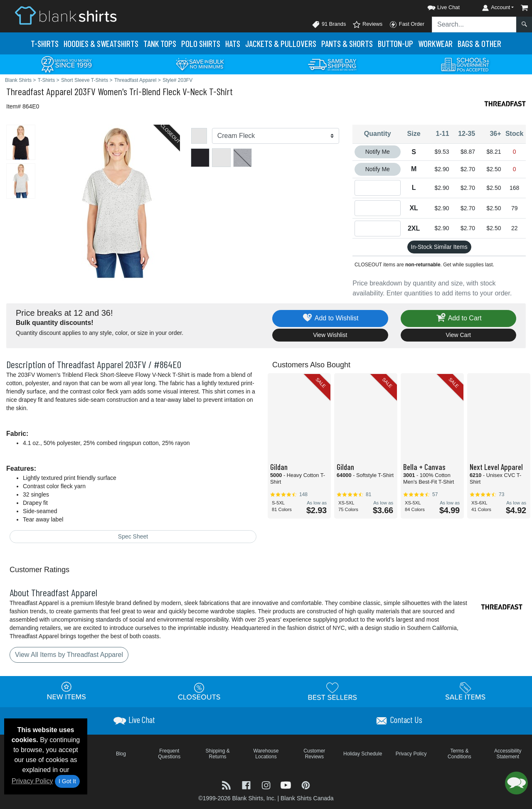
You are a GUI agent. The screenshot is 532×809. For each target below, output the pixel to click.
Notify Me (378, 152)
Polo (201, 43)
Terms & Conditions (459, 754)
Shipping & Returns (218, 754)
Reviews (367, 25)
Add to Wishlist (330, 318)
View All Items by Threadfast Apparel (69, 655)
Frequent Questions (169, 754)
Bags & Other (479, 43)
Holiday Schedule (363, 754)
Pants (347, 43)
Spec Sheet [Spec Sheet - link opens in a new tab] (133, 536)
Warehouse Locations (266, 754)
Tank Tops (160, 43)
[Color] (276, 136)
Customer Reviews (314, 754)
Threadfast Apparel (39, 91)
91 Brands (329, 25)
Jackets (281, 43)
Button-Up (395, 43)
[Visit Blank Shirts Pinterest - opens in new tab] (306, 784)
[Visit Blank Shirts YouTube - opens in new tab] (287, 784)
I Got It (67, 781)
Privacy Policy (32, 781)
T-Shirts (45, 43)
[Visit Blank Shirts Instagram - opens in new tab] (267, 784)
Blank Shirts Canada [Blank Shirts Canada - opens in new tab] (307, 798)
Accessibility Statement (508, 754)
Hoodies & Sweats (101, 43)
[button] (436, 6)
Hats (233, 43)
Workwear (435, 43)
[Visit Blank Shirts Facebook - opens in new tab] (247, 784)
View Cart (458, 335)
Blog (121, 754)
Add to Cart (458, 318)
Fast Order (407, 25)
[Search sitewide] (474, 25)
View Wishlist (330, 335)
